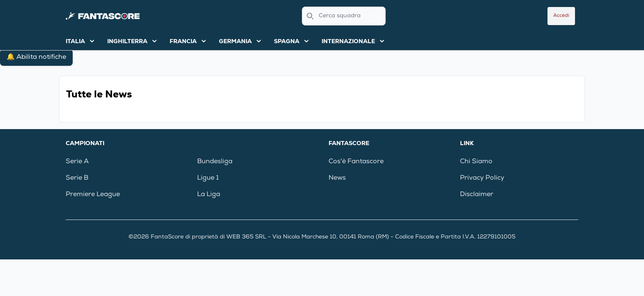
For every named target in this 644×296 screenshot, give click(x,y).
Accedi (561, 16)
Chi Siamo (476, 162)
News (337, 178)
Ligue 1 (208, 178)
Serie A (77, 162)
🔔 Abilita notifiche (36, 58)
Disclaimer (477, 195)
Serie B (77, 178)
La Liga (209, 195)
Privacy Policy (482, 178)
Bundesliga (215, 162)
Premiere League (93, 195)
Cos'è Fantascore (356, 162)
